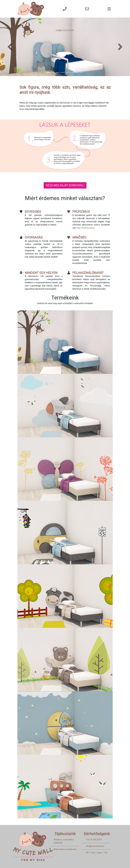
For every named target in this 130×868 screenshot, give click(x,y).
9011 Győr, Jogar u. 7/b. (97, 853)
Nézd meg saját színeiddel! (65, 185)
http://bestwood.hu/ (86, 228)
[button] (10, 47)
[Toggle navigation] (109, 9)
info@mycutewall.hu (95, 846)
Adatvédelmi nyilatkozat (65, 849)
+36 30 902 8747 (94, 840)
